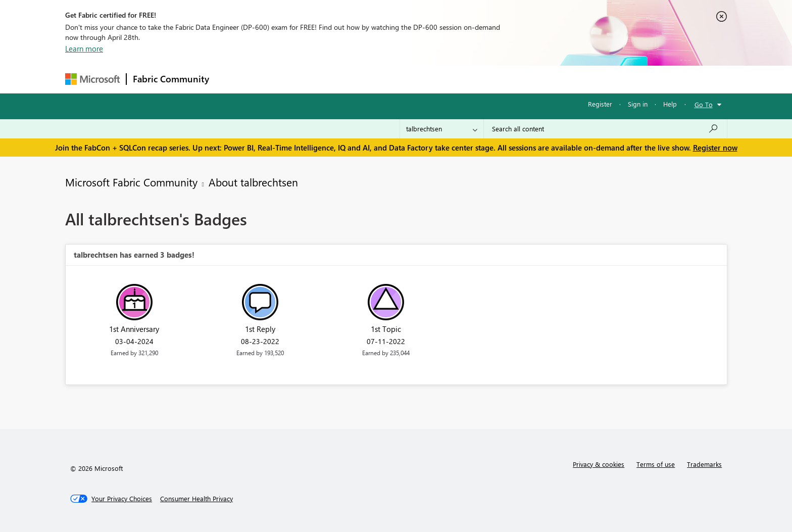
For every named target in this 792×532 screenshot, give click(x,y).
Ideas (318, 79)
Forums (232, 79)
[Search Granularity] (442, 129)
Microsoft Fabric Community (131, 182)
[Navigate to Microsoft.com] (92, 79)
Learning (447, 79)
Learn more (84, 49)
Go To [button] (704, 104)
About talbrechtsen (253, 182)
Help (670, 104)
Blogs (408, 79)
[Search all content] (605, 129)
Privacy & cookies (599, 464)
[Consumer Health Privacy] (196, 499)
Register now (715, 148)
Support (490, 79)
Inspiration (277, 79)
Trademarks (704, 464)
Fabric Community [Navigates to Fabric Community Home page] (171, 79)
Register (600, 104)
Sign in (638, 104)
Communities (363, 79)
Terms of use (656, 464)
